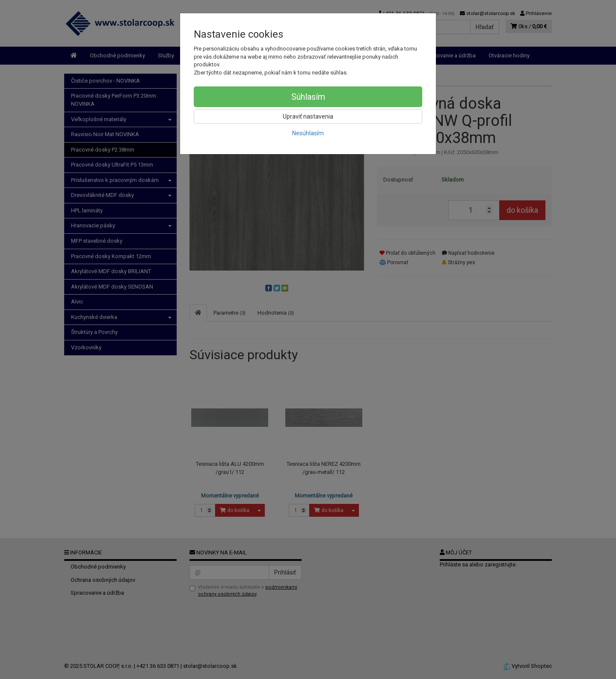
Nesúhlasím (308, 133)
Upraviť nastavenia (308, 116)
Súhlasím (308, 97)
